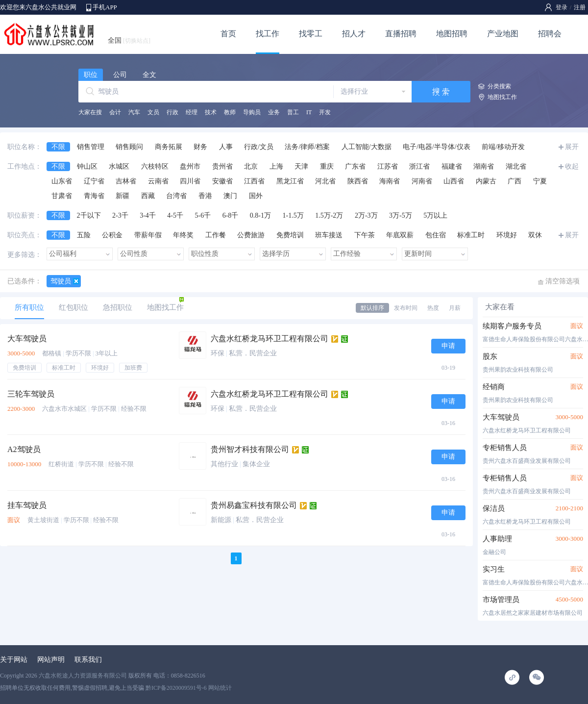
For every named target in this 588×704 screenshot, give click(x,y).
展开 (572, 147)
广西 (514, 181)
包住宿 (436, 235)
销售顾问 (129, 147)
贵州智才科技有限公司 (250, 449)
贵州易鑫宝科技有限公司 (254, 505)
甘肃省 (62, 196)
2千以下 (89, 215)
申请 (448, 346)
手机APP (105, 7)
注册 (580, 7)
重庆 (327, 166)
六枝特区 (155, 166)
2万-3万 (366, 215)
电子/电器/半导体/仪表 (437, 147)
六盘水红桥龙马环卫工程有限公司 (269, 339)
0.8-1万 (260, 215)
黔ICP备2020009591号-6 (176, 688)
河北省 (325, 181)
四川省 (190, 181)
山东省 (62, 181)
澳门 (230, 196)
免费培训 (290, 235)
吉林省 (126, 181)
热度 (433, 308)
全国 (129, 40)
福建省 (452, 166)
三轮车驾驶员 (31, 394)
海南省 (390, 181)
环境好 (507, 235)
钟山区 (87, 166)
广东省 (355, 166)
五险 (84, 235)
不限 (58, 147)
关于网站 (14, 660)
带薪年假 (148, 235)
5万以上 (435, 215)
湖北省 (516, 166)
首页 (228, 34)
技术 (211, 112)
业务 (274, 112)
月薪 (455, 308)
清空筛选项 (563, 281)
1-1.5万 (293, 215)
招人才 (354, 34)
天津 (301, 166)
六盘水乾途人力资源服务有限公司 (83, 676)
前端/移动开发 (503, 147)
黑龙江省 (290, 181)
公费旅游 (251, 235)
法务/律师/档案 (307, 147)
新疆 (122, 196)
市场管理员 (501, 600)
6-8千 (231, 215)
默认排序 (372, 308)
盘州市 (190, 166)
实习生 (494, 569)
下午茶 (365, 235)
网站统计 (220, 688)
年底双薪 (400, 235)
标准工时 (471, 235)
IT (309, 112)
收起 (572, 166)
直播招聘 (401, 34)
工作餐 (216, 235)
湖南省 (484, 166)
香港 (205, 196)
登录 (562, 7)
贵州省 (222, 166)
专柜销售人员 (505, 448)
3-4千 (148, 215)
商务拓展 (169, 147)
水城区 (119, 166)
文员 (153, 112)
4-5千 (175, 215)
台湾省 (176, 196)
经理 (192, 112)
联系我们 (88, 660)
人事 (226, 147)
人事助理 (497, 539)
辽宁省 (94, 181)
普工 (293, 112)
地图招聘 (452, 34)
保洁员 (494, 508)
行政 (172, 112)
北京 (251, 166)
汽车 (134, 112)
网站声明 (51, 660)
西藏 (148, 196)
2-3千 (120, 215)
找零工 (311, 34)
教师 (230, 112)
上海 (276, 166)
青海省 (94, 196)
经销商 (494, 387)
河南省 (422, 181)
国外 (256, 196)
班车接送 (329, 235)
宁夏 (540, 181)
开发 (325, 112)
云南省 (158, 181)
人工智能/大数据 (367, 147)
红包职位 (73, 307)
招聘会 (550, 34)
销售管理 (91, 147)
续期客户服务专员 (512, 326)
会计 (115, 112)
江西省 (254, 181)
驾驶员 (61, 281)
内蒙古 (486, 181)
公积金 (112, 235)
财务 (200, 147)
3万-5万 (401, 215)
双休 (535, 235)
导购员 (252, 112)
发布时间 (406, 308)
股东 (490, 356)
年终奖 (183, 235)
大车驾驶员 (27, 339)
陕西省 (358, 181)
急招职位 (118, 307)
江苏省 (388, 166)
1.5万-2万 (329, 215)
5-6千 (203, 215)
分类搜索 (499, 86)
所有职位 (29, 307)
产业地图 (503, 34)
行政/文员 (259, 147)
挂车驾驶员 (27, 505)
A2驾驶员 (24, 449)
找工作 (268, 34)
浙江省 (419, 166)
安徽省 (222, 181)
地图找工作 (502, 97)
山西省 (454, 181)
